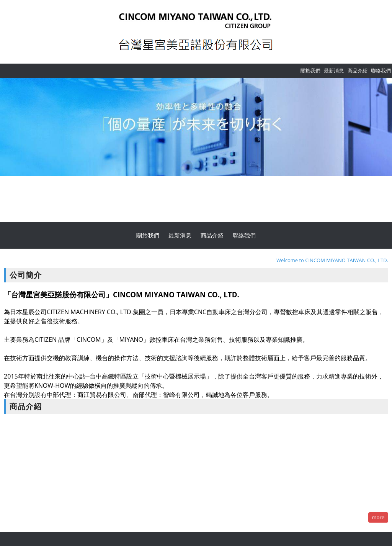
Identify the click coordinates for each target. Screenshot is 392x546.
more (378, 517)
